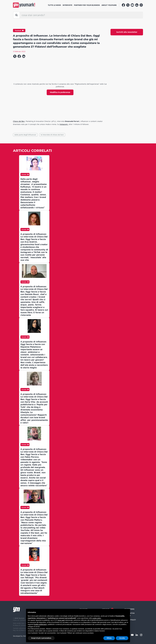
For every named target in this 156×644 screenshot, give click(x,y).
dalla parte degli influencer (25, 135)
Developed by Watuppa (21, 636)
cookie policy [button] (97, 618)
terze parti (61, 620)
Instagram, (64, 124)
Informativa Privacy (129, 614)
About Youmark (109, 5)
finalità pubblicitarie (40, 624)
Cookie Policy (130, 620)
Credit (127, 624)
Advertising (129, 609)
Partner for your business (87, 5)
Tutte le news (54, 5)
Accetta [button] (122, 638)
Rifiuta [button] (109, 638)
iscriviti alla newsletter (127, 32)
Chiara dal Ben (19, 121)
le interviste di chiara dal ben (52, 135)
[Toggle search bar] (16, 15)
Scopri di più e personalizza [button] (41, 638)
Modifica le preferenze (60, 92)
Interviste (67, 5)
